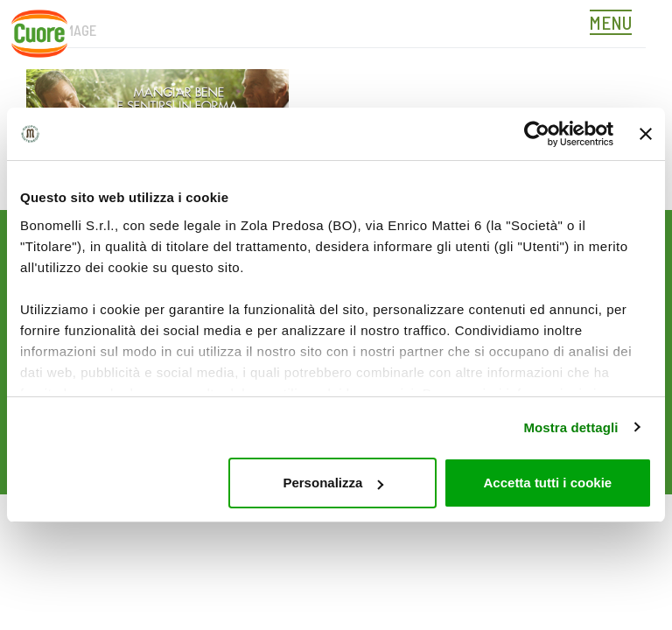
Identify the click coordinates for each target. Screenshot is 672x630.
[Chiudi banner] (646, 134)
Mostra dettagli (570, 427)
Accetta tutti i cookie (548, 483)
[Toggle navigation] (615, 24)
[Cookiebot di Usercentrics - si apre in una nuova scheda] (537, 134)
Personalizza (333, 483)
